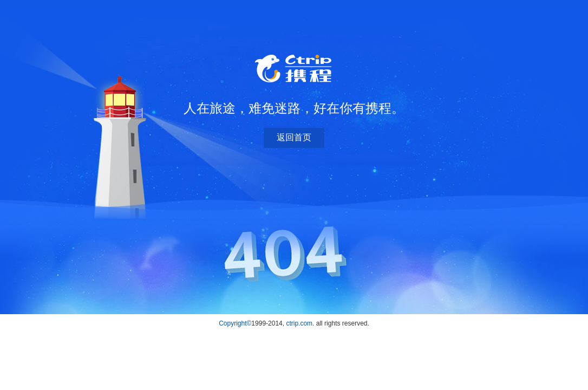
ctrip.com (299, 323)
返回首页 (294, 137)
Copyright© (235, 323)
